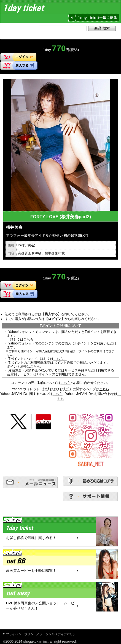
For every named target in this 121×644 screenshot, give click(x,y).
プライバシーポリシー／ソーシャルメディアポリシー (42, 634)
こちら (28, 339)
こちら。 (60, 359)
